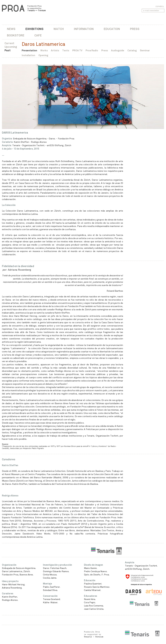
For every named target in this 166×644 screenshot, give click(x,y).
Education (112, 29)
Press (135, 29)
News (11, 29)
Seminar (145, 50)
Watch (59, 29)
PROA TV (77, 50)
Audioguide (118, 50)
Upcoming (11, 47)
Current (9, 43)
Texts (66, 50)
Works (44, 50)
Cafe (38, 35)
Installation (28, 55)
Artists (55, 50)
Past (8, 50)
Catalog (132, 50)
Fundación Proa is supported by (37, 8)
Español (160, 6)
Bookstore (16, 35)
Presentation (29, 50)
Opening (43, 55)
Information (84, 29)
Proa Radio (92, 50)
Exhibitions (34, 29)
